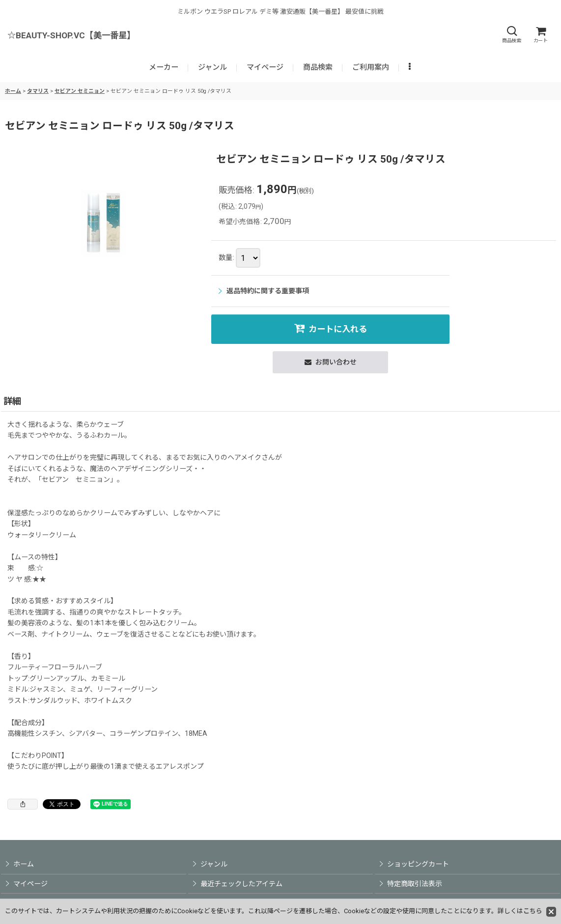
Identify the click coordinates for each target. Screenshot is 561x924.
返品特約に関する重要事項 (264, 291)
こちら (533, 911)
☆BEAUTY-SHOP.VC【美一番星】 (71, 35)
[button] (511, 35)
